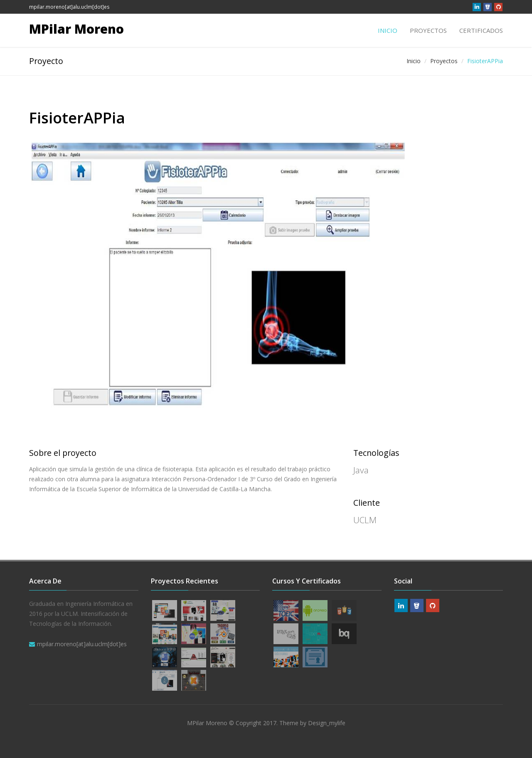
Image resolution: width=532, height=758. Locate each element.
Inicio (388, 30)
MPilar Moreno (76, 29)
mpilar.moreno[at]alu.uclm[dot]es (69, 7)
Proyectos (428, 30)
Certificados (481, 30)
